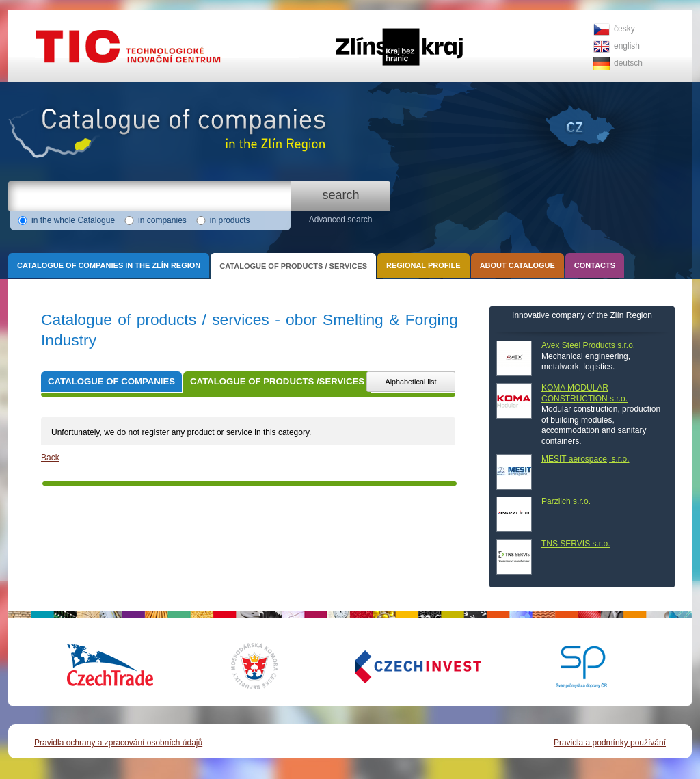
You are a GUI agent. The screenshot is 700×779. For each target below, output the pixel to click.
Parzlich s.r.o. (566, 501)
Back (50, 458)
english (627, 46)
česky (624, 29)
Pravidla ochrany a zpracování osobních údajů (118, 743)
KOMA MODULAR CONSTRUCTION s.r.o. (584, 393)
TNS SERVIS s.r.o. (576, 544)
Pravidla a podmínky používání (610, 743)
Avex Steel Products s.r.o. (588, 345)
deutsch (628, 63)
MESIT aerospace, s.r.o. (585, 459)
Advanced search (341, 220)
